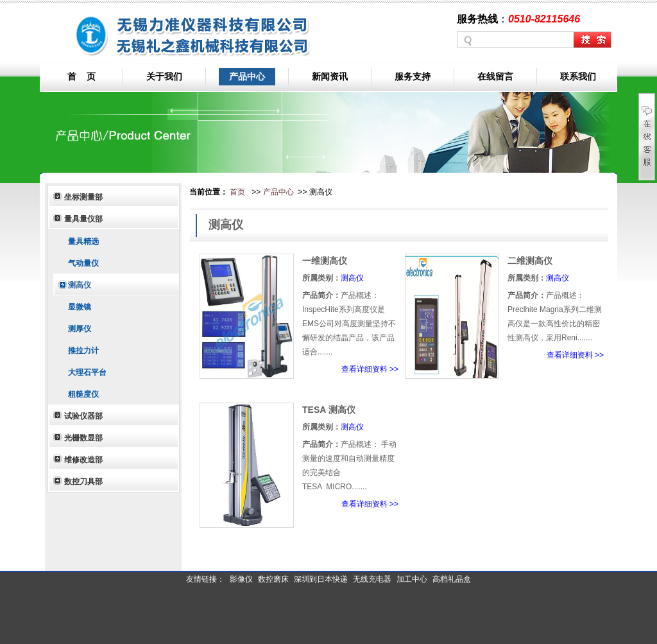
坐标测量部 (83, 197)
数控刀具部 (83, 482)
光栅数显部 (83, 438)
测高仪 (78, 285)
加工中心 (412, 579)
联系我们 (578, 76)
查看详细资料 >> (370, 369)
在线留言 (495, 76)
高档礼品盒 (452, 579)
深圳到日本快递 (321, 579)
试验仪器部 (83, 416)
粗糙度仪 (82, 394)
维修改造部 (83, 460)
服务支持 (413, 76)
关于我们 (164, 76)
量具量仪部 (83, 219)
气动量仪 (82, 263)
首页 (237, 192)
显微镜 (78, 307)
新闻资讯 (330, 76)
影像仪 (241, 579)
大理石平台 (86, 372)
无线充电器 (372, 579)
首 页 (81, 76)
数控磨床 (273, 579)
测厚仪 (78, 329)
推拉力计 (82, 351)
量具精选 (82, 241)
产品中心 (247, 76)
